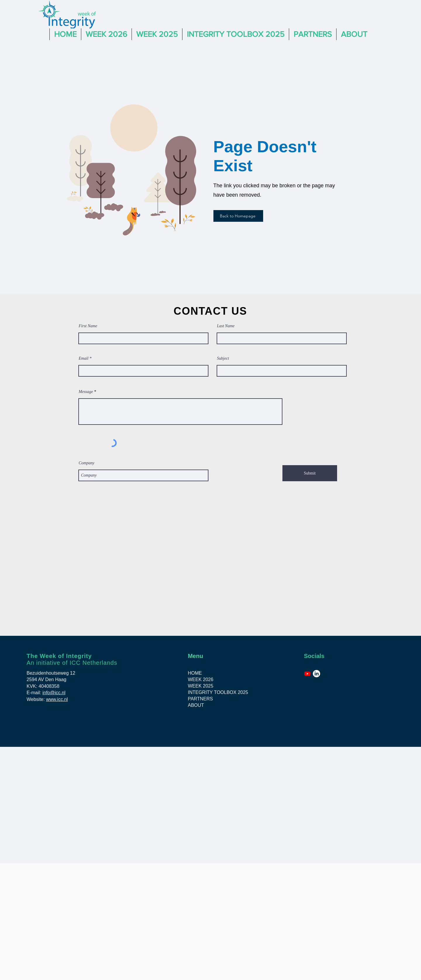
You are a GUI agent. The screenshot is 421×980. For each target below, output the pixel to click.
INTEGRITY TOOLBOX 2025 (215, 692)
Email (83, 359)
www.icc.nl (57, 699)
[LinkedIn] (316, 674)
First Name (88, 326)
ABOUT (196, 705)
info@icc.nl (54, 693)
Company (87, 463)
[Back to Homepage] (238, 216)
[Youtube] (307, 674)
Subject (223, 359)
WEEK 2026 (200, 679)
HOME (195, 673)
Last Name (226, 326)
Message (86, 392)
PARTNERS (200, 699)
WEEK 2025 (200, 686)
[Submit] (310, 473)
